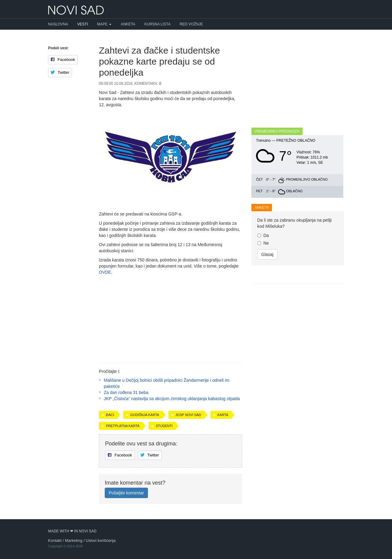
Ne (263, 243)
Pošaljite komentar (126, 493)
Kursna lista (158, 24)
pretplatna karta (123, 426)
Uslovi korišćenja (101, 540)
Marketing (74, 540)
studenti (164, 426)
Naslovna (58, 24)
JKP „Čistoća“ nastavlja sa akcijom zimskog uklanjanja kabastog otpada (172, 399)
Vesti (83, 24)
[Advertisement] (171, 317)
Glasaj (267, 254)
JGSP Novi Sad (188, 415)
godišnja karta (145, 415)
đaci (110, 415)
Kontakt (55, 540)
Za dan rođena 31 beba (126, 392)
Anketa (128, 24)
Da (263, 235)
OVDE (105, 272)
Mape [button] (104, 24)
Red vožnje (191, 24)
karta (223, 415)
